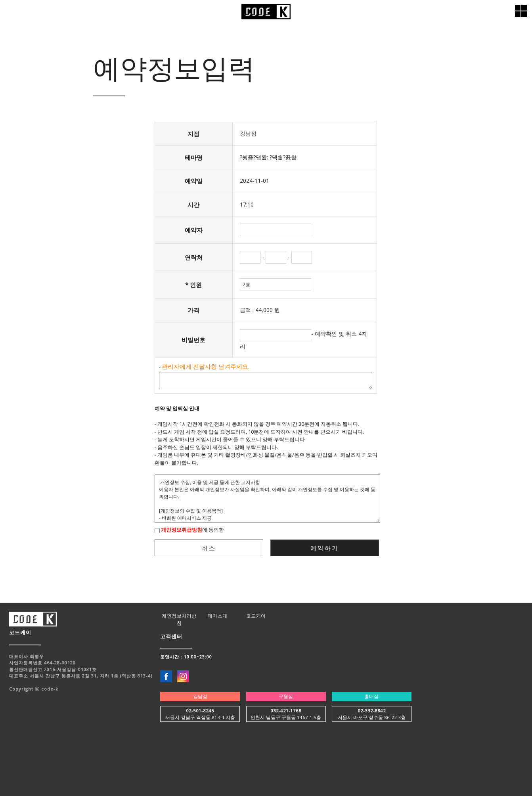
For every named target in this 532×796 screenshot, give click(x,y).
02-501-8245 (200, 711)
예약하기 (325, 548)
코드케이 (256, 616)
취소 (209, 548)
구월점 (286, 696)
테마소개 (218, 616)
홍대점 (371, 696)
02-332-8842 (372, 711)
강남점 (200, 696)
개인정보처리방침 (179, 619)
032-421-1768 (286, 711)
